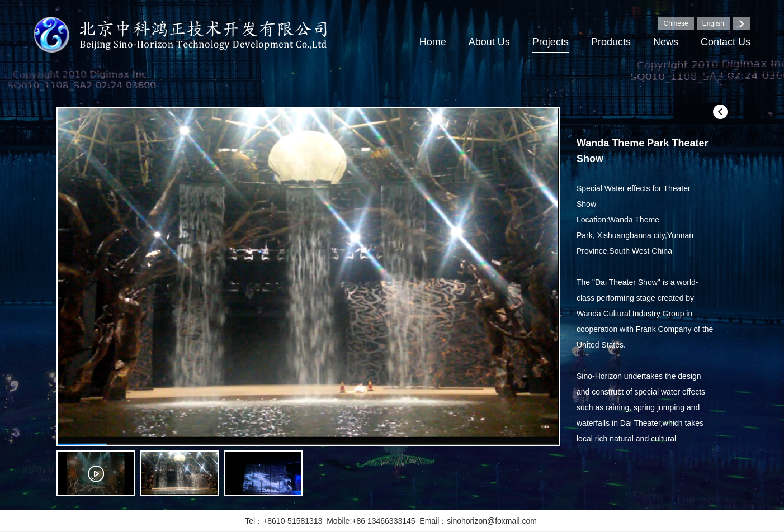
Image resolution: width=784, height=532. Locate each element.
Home (433, 42)
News (666, 42)
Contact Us (726, 42)
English (713, 23)
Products (611, 42)
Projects (551, 42)
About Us (489, 42)
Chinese (676, 23)
